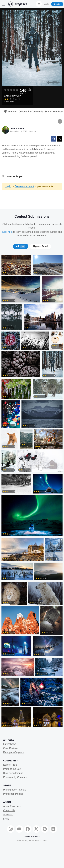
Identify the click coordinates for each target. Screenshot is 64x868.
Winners (9, 112)
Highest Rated (41, 246)
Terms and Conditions (38, 840)
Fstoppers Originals (13, 752)
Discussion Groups (13, 773)
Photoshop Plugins (13, 794)
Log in (8, 186)
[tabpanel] (32, 492)
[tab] (21, 246)
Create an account (24, 186)
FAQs (6, 819)
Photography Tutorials (15, 790)
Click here (7, 232)
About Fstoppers (12, 806)
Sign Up (57, 4)
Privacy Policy (22, 840)
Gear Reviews (11, 748)
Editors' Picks (10, 765)
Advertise (8, 815)
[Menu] (4, 4)
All (21, 246)
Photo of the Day (12, 769)
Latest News (10, 744)
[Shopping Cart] (39, 4)
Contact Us (9, 810)
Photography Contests (15, 777)
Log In (46, 4)
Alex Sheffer (17, 129)
